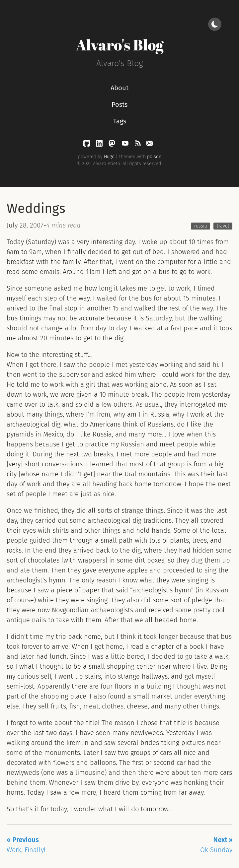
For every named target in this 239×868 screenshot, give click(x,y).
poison (154, 157)
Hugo (109, 157)
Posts (119, 104)
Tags (120, 121)
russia (201, 226)
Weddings (36, 209)
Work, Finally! (26, 845)
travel (223, 226)
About (119, 88)
